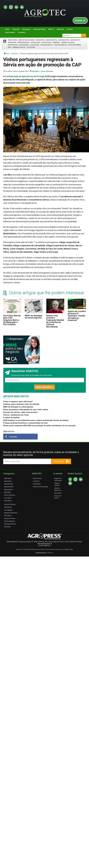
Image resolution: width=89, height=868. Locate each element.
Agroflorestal (52, 40)
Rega (10, 47)
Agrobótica (40, 40)
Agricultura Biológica (27, 40)
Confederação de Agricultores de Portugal (25, 76)
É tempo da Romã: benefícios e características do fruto (25, 423)
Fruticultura (46, 42)
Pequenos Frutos (47, 45)
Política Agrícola (61, 45)
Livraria (70, 29)
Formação (56, 42)
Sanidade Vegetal (19, 47)
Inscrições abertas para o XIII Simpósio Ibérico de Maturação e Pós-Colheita (12, 320)
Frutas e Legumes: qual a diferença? (18, 402)
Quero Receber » (44, 387)
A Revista (16, 29)
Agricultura (13, 40)
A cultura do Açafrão (11, 418)
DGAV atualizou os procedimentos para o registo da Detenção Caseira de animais (36, 420)
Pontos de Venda (39, 29)
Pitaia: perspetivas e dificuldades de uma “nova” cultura (26, 410)
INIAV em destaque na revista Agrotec (33, 317)
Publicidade (37, 484)
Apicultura (12, 42)
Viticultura (31, 47)
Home (7, 29)
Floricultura (35, 42)
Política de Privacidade (40, 487)
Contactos (22, 32)
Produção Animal (75, 45)
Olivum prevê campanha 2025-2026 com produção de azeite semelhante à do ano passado (39, 426)
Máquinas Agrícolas (11, 513)
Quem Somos (10, 32)
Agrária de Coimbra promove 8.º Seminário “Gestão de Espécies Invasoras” (77, 316)
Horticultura (13, 45)
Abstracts (60, 29)
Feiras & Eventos (23, 42)
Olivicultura (34, 45)
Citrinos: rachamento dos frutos (16, 415)
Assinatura (26, 29)
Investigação (24, 45)
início (7, 54)
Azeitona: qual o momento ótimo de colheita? (21, 404)
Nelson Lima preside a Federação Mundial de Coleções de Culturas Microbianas (55, 321)
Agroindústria (64, 40)
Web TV (51, 29)
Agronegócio (75, 40)
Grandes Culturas (68, 42)
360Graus (50, 553)
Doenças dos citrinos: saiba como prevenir (20, 412)
